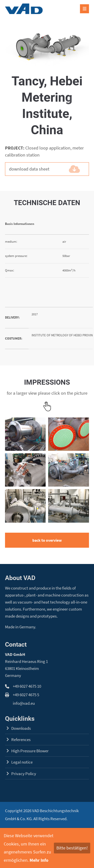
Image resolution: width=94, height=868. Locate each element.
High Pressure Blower (30, 751)
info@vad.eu (24, 703)
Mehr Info (39, 860)
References (21, 740)
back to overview (47, 540)
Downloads (21, 728)
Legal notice (22, 762)
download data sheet (40, 169)
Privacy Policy (24, 774)
